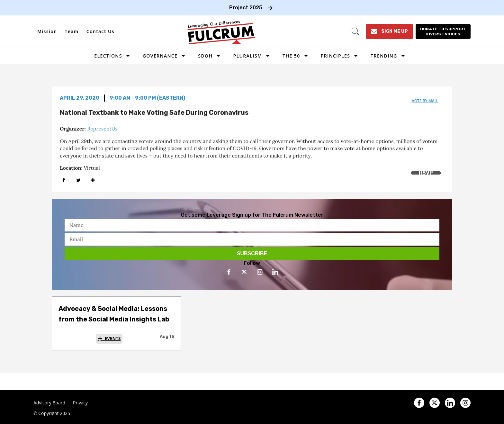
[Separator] (93, 180)
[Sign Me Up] (389, 32)
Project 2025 (246, 8)
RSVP (426, 173)
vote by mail (425, 101)
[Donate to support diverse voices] (443, 32)
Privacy (80, 403)
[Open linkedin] (275, 272)
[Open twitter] (244, 272)
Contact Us (100, 31)
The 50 (291, 56)
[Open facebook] (229, 272)
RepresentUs (102, 129)
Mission (47, 31)
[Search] (355, 32)
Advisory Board (49, 403)
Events (113, 338)
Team (72, 31)
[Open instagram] (260, 272)
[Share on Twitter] (78, 180)
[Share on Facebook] (64, 180)
